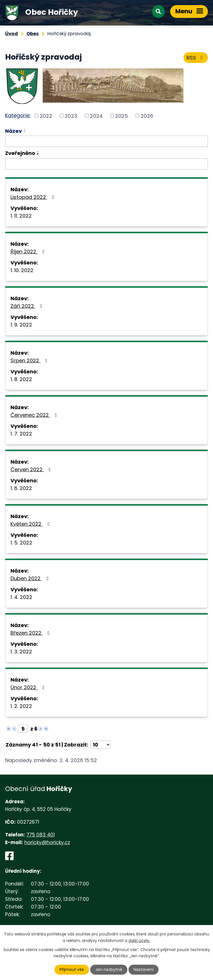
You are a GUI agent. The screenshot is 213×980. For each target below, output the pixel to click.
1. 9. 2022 (21, 325)
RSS (196, 58)
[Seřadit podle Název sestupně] (25, 132)
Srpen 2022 (30, 360)
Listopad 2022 (33, 197)
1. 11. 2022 (21, 216)
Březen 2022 (31, 633)
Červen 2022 (32, 469)
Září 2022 (28, 306)
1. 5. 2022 (21, 543)
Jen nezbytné (109, 970)
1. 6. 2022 (21, 488)
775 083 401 (41, 835)
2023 (71, 116)
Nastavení (144, 970)
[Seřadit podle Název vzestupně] (25, 130)
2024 (96, 116)
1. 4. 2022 (21, 597)
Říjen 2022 (29, 252)
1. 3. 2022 (21, 652)
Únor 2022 (29, 687)
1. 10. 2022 (22, 270)
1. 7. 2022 (21, 434)
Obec (33, 34)
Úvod (11, 34)
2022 (46, 116)
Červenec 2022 (35, 415)
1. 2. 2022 (21, 706)
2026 (147, 116)
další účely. (139, 940)
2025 (122, 116)
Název (13, 131)
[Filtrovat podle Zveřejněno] (106, 164)
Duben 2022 (31, 578)
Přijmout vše (72, 970)
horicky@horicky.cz (47, 842)
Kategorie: (18, 115)
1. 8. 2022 (21, 379)
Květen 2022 (31, 524)
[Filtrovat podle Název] (106, 141)
